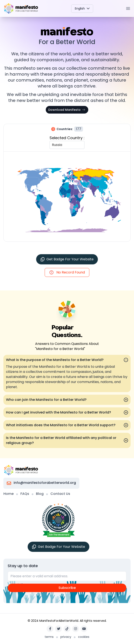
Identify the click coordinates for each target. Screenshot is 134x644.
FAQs (25, 494)
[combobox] (52, 145)
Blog (40, 494)
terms (49, 637)
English (82, 8)
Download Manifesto (67, 110)
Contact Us (60, 494)
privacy (66, 637)
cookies (84, 637)
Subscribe (67, 588)
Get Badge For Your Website (67, 259)
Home (9, 494)
